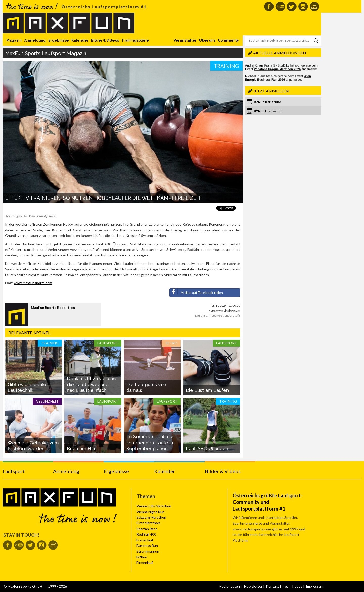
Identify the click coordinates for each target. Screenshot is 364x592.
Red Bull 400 (146, 534)
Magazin (14, 40)
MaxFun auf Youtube (280, 6)
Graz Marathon (148, 523)
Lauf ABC (201, 315)
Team (287, 586)
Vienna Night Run (150, 512)
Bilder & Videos (105, 40)
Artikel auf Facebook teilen (196, 292)
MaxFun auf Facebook (269, 6)
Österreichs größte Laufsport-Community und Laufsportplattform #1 (268, 502)
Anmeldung (35, 40)
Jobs (299, 586)
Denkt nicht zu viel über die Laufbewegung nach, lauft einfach (93, 384)
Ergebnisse (59, 40)
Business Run (147, 546)
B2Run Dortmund (268, 111)
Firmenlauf (145, 563)
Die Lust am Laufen (207, 390)
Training (226, 66)
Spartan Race (147, 529)
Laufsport (14, 471)
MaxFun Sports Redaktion (53, 307)
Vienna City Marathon (154, 506)
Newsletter (253, 586)
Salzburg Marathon (151, 517)
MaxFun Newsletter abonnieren (314, 6)
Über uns (207, 40)
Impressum (315, 586)
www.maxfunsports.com (33, 283)
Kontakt (272, 586)
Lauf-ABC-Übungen (207, 448)
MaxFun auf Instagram (303, 6)
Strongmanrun (148, 551)
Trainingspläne (135, 40)
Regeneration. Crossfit (225, 315)
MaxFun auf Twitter (292, 6)
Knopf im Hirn (82, 448)
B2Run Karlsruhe (267, 102)
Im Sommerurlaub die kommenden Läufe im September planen (151, 443)
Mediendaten (229, 586)
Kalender (80, 40)
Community (228, 40)
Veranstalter (185, 40)
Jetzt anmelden (271, 91)
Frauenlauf (145, 540)
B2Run (142, 557)
